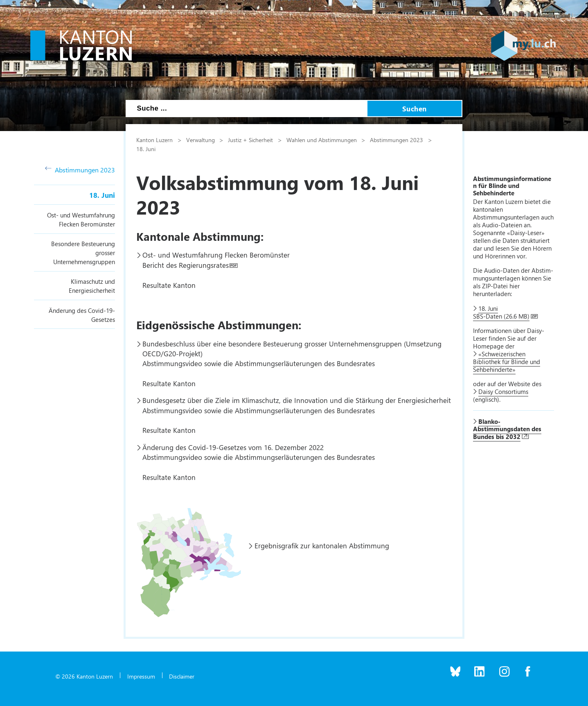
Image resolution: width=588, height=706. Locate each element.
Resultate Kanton (169, 285)
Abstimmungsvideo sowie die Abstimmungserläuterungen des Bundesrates (259, 363)
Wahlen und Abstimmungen (322, 140)
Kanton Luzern (154, 140)
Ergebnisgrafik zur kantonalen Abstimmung (322, 545)
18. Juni (102, 195)
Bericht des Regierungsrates (186, 265)
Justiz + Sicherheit (250, 140)
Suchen (415, 109)
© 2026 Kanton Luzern (84, 676)
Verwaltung (201, 140)
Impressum (141, 676)
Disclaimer (182, 676)
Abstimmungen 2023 (80, 170)
